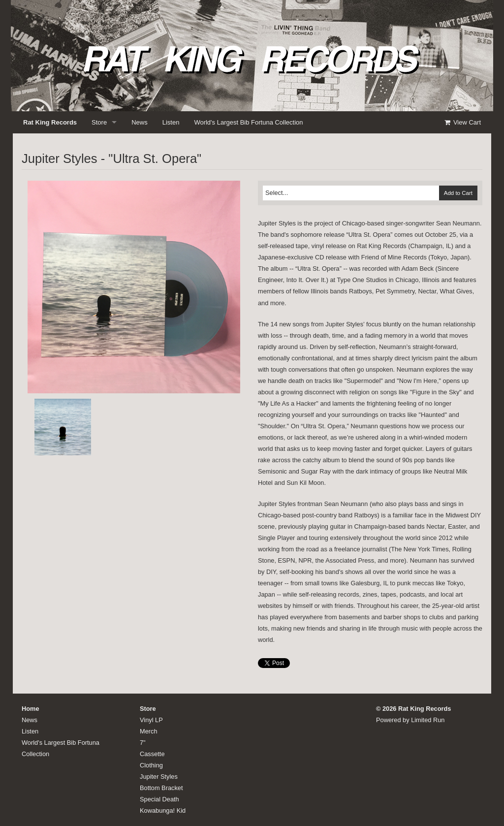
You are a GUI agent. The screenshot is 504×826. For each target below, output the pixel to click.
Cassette (152, 754)
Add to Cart (458, 193)
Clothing (151, 765)
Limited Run (428, 720)
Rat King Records (50, 122)
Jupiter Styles (159, 777)
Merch (149, 731)
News (140, 122)
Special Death (159, 799)
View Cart (462, 122)
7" (143, 743)
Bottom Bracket (161, 788)
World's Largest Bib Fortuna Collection (248, 122)
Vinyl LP (151, 720)
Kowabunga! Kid (163, 810)
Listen (171, 122)
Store (99, 122)
